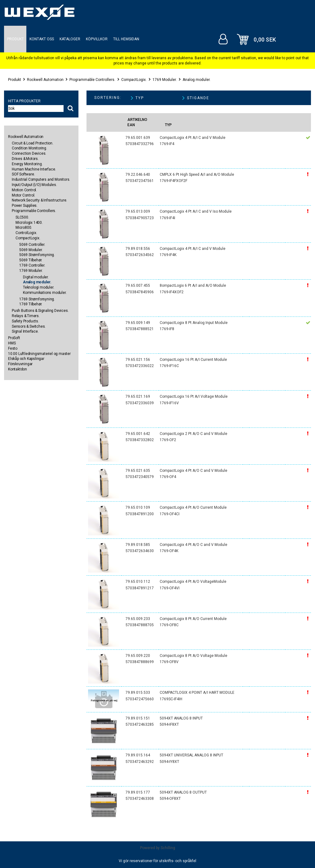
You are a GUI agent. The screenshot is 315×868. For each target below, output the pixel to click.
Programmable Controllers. (92, 80)
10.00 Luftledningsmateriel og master (39, 354)
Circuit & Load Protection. (33, 143)
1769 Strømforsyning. (37, 299)
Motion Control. (24, 190)
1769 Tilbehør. (31, 304)
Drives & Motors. (25, 159)
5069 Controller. (32, 245)
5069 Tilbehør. (31, 260)
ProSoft (14, 338)
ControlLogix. (26, 233)
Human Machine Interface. (34, 169)
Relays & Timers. (26, 316)
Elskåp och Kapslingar (26, 359)
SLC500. (22, 217)
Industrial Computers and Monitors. (41, 179)
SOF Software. (23, 174)
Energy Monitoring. (27, 164)
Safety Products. (25, 321)
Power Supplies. (25, 206)
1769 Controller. (32, 265)
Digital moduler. (36, 277)
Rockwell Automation (45, 80)
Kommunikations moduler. (45, 293)
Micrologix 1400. (29, 223)
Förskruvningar (20, 364)
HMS (12, 343)
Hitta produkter (24, 101)
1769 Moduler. (165, 80)
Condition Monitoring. (29, 148)
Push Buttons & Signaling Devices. (40, 311)
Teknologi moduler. (38, 287)
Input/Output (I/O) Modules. (34, 185)
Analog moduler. (197, 80)
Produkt (15, 80)
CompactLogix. (134, 80)
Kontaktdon (18, 369)
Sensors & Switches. (29, 326)
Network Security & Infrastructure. (39, 200)
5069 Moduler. (31, 250)
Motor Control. (23, 195)
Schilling (168, 848)
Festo (13, 348)
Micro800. (24, 228)
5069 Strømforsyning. (37, 255)
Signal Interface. (25, 331)
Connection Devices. (29, 153)
